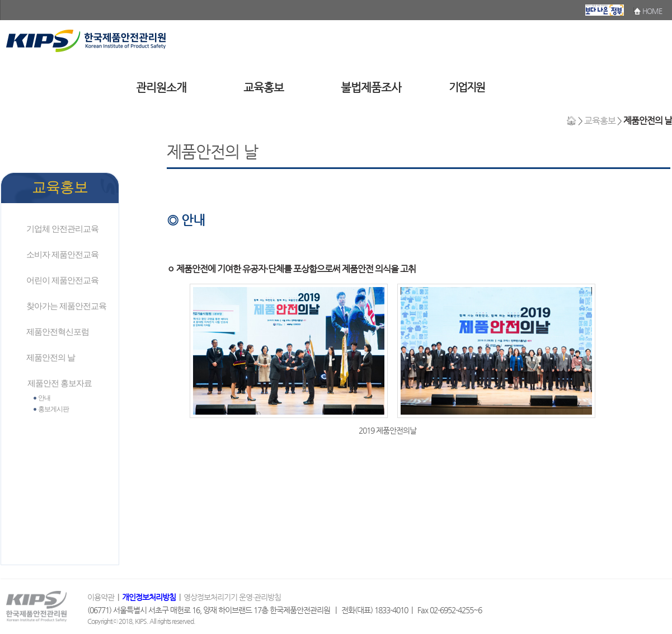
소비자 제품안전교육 (62, 254)
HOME (652, 11)
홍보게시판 (53, 409)
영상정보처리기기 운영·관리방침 (232, 597)
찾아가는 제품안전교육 (66, 306)
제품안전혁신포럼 (58, 332)
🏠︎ (571, 121)
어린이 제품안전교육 (62, 280)
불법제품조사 (371, 88)
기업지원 (467, 87)
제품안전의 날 (51, 357)
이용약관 (102, 597)
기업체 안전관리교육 (62, 229)
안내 (44, 398)
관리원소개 (161, 88)
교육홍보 (264, 88)
